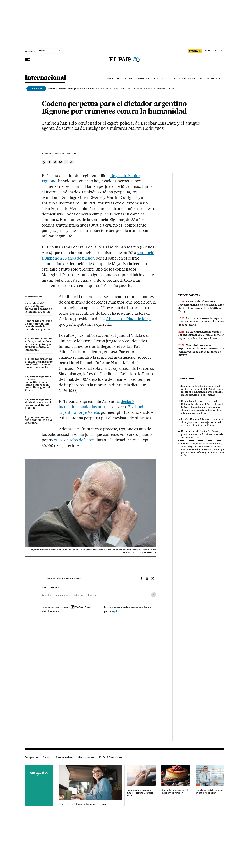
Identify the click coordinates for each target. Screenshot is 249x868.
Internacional (45, 78)
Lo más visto (186, 378)
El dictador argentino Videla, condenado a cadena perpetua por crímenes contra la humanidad (39, 344)
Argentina (47, 595)
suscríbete (195, 51)
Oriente (155, 79)
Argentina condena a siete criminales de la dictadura (38, 420)
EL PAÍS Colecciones (111, 757)
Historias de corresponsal (191, 79)
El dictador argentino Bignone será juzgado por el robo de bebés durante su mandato (39, 363)
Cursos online (64, 757)
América (92, 595)
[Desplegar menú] (27, 60)
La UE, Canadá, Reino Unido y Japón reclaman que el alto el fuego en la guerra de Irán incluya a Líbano (201, 335)
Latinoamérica (142, 79)
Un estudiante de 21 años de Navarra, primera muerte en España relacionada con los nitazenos (202, 434)
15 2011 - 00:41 (66, 154)
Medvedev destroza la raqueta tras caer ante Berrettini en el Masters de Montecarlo (201, 322)
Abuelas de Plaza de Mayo (129, 319)
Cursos (47, 757)
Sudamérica (79, 595)
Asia (164, 79)
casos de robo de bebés (74, 440)
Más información (51, 611)
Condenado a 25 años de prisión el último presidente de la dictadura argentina (38, 325)
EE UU (120, 79)
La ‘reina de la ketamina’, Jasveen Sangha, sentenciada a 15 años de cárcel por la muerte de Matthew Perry (201, 306)
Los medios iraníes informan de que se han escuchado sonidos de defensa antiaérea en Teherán (111, 88)
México (128, 79)
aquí (114, 611)
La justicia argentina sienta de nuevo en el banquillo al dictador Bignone (38, 404)
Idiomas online (86, 757)
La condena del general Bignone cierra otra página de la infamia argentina (38, 308)
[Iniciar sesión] (214, 51)
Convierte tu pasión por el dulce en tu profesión (174, 791)
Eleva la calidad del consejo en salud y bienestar (209, 791)
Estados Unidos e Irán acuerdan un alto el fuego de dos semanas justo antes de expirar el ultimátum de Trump (202, 422)
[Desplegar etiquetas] (154, 595)
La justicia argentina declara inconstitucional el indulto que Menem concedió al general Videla (38, 384)
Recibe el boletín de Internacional (64, 579)
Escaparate (31, 757)
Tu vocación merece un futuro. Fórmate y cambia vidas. (140, 793)
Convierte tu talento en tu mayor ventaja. (83, 804)
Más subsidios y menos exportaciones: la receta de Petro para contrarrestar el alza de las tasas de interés (201, 350)
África (172, 79)
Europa (111, 79)
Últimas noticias (216, 79)
